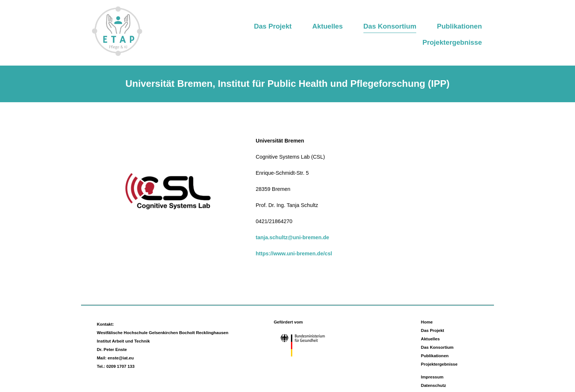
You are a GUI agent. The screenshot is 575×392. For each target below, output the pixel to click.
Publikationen (459, 26)
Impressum (432, 377)
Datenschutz (433, 385)
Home (427, 322)
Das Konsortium (390, 26)
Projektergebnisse (452, 42)
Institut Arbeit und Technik (123, 341)
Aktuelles (328, 26)
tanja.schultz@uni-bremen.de (292, 237)
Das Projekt (273, 26)
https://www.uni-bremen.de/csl (294, 254)
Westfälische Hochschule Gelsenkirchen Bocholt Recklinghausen (163, 333)
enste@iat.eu (120, 358)
